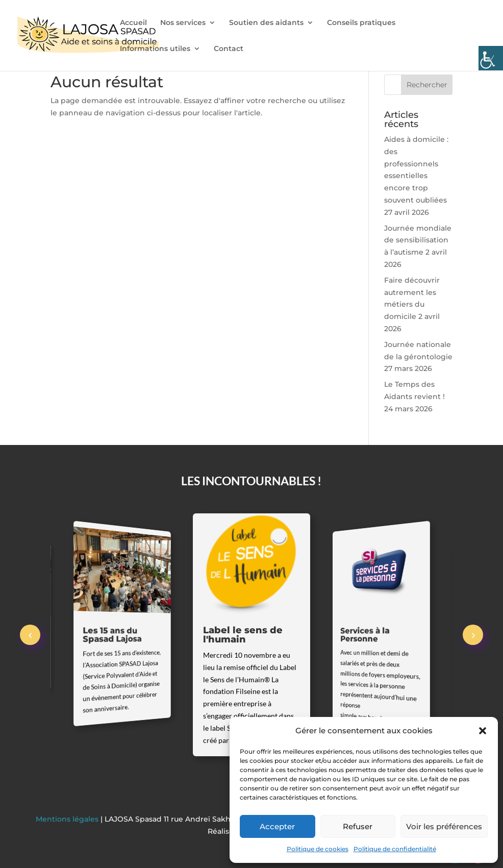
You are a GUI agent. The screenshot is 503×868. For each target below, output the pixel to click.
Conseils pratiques (361, 23)
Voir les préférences (444, 826)
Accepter (277, 826)
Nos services (183, 23)
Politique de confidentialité (395, 849)
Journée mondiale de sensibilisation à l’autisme (418, 240)
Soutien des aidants (266, 23)
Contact (229, 49)
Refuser (358, 826)
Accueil (133, 23)
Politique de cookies (318, 849)
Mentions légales (68, 819)
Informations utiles (155, 49)
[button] (483, 731)
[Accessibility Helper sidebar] (491, 58)
